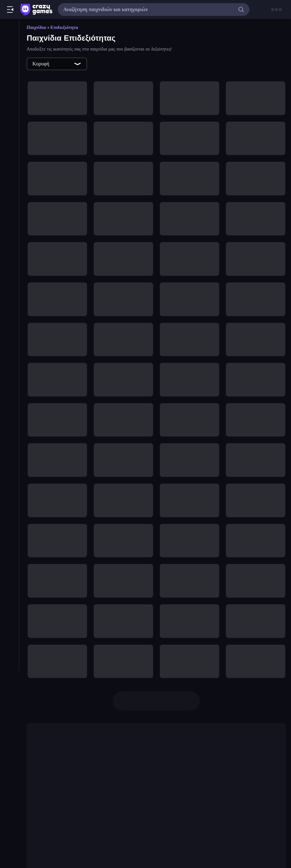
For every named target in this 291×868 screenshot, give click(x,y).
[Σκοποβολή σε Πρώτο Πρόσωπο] (9, 348)
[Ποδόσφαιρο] (9, 327)
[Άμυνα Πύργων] (9, 219)
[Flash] (9, 143)
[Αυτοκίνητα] (9, 240)
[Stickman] (9, 186)
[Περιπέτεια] (9, 316)
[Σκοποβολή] (9, 337)
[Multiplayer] (9, 94)
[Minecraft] (9, 175)
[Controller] (9, 132)
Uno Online (75, 836)
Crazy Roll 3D (89, 764)
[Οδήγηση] (9, 294)
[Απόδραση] (9, 229)
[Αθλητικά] (9, 208)
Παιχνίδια (36, 27)
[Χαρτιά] (9, 381)
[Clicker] (9, 121)
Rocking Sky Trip (117, 792)
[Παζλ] (9, 305)
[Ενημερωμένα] (9, 73)
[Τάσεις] (9, 62)
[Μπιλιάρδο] (9, 283)
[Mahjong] (9, 165)
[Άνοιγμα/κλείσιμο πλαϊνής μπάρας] (10, 10)
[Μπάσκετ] (9, 273)
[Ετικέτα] (9, 397)
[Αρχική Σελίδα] (9, 30)
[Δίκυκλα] (9, 251)
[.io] (9, 154)
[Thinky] (9, 197)
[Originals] (9, 84)
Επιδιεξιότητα (64, 27)
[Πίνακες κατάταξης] (9, 105)
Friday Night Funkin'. (106, 744)
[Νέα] (9, 51)
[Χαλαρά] (9, 370)
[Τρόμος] (9, 359)
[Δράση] (9, 262)
